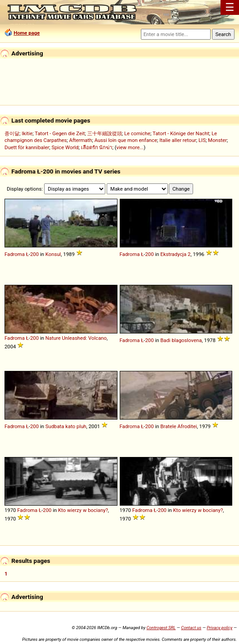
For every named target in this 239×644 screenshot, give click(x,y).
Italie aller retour (178, 140)
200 (34, 254)
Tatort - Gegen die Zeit (60, 133)
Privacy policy (219, 628)
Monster (217, 140)
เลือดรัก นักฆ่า (97, 147)
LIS (202, 140)
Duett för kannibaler (27, 147)
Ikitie (27, 133)
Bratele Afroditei (178, 426)
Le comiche (137, 133)
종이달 (12, 133)
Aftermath (81, 140)
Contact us (191, 628)
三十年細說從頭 (105, 133)
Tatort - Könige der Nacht (181, 133)
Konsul (53, 254)
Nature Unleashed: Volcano (76, 338)
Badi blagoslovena (181, 340)
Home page (27, 33)
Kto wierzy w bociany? (83, 510)
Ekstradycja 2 (175, 254)
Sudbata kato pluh (66, 426)
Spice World (65, 147)
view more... (130, 147)
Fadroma (15, 254)
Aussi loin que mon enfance (126, 140)
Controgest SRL (161, 628)
